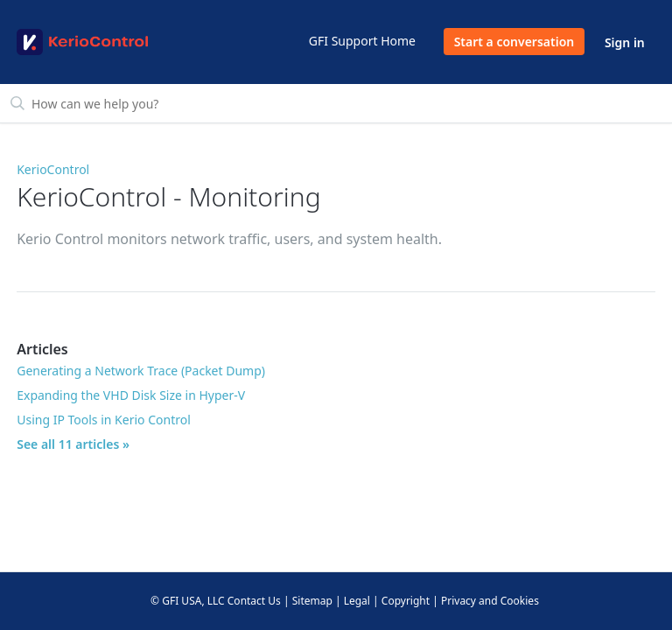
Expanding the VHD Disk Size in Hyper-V (131, 395)
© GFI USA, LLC (188, 601)
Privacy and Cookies (490, 601)
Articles (42, 349)
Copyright (406, 601)
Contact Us (254, 601)
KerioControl (53, 169)
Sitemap (312, 601)
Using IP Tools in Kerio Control (104, 420)
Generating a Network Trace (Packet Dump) (141, 371)
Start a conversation (514, 42)
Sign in (625, 42)
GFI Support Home (362, 41)
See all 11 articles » (73, 444)
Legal (357, 601)
